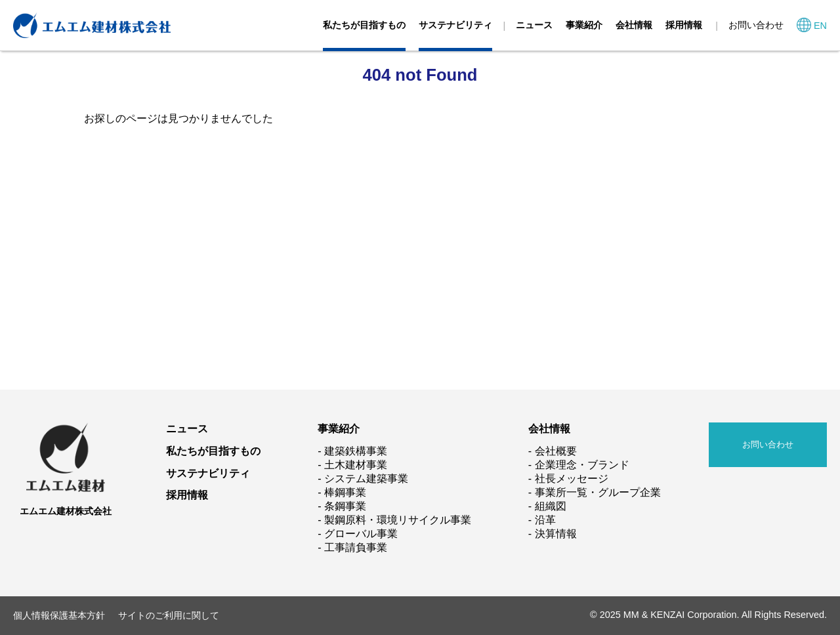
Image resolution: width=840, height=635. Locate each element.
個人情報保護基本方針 (59, 615)
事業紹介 (584, 25)
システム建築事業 (366, 479)
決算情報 (556, 534)
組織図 (551, 506)
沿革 (545, 520)
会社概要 (556, 451)
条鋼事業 (345, 506)
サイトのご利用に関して (169, 615)
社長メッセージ (572, 479)
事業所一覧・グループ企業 (598, 492)
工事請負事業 (356, 547)
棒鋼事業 (345, 492)
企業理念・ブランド (582, 465)
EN (820, 26)
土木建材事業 (356, 465)
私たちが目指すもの (364, 25)
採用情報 (684, 25)
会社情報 (634, 25)
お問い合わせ (756, 25)
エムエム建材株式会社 (66, 511)
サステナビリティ (455, 25)
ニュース (534, 25)
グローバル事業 (361, 534)
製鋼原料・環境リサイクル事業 (398, 520)
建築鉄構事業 (356, 451)
